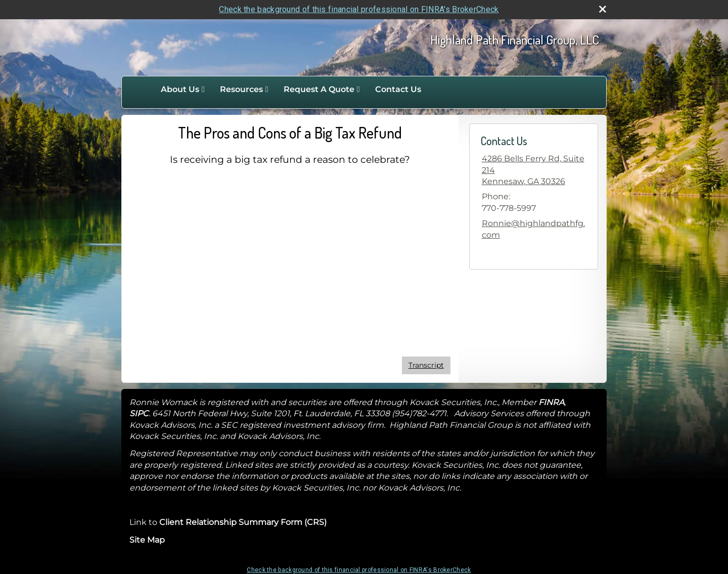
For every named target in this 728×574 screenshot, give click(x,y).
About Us (180, 89)
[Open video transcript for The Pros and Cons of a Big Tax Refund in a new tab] (426, 365)
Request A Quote (319, 89)
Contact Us (398, 89)
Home (143, 90)
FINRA (551, 402)
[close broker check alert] (603, 9)
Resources (241, 89)
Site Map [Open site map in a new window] (147, 540)
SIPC (139, 413)
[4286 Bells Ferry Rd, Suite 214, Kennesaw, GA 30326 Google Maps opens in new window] (534, 170)
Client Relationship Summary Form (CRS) (243, 522)
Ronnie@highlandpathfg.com (533, 229)
